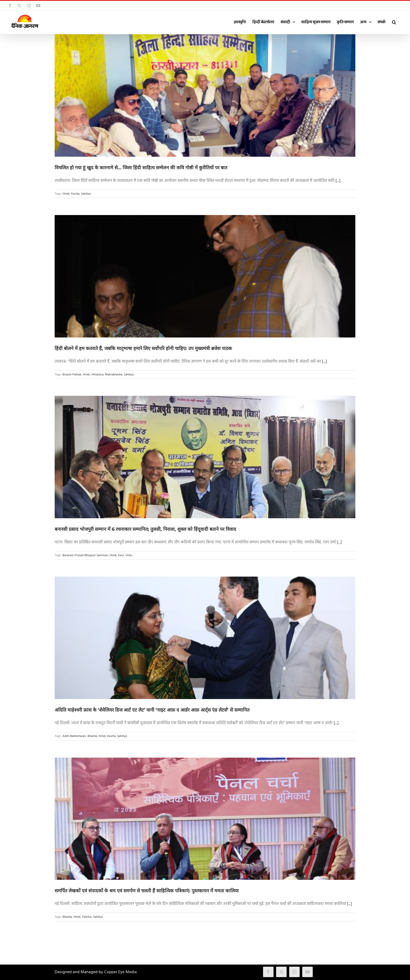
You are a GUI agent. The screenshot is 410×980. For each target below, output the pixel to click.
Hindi (66, 194)
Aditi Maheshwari (74, 736)
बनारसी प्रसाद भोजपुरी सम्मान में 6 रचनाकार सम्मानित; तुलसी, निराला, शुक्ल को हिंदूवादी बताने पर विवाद (145, 529)
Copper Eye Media (120, 972)
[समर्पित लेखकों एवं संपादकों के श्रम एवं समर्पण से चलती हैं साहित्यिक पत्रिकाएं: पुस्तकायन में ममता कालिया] (205, 819)
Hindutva (98, 375)
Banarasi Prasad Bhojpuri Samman (85, 555)
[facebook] (268, 972)
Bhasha (92, 736)
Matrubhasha (114, 375)
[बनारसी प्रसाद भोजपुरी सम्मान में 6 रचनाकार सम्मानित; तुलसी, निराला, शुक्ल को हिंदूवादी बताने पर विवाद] (205, 457)
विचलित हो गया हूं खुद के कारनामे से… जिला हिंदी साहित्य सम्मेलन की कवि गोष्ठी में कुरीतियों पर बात (141, 168)
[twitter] (281, 972)
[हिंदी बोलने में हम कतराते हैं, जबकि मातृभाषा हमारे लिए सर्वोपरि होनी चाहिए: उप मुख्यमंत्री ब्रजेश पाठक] (205, 276)
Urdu (129, 555)
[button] (394, 22)
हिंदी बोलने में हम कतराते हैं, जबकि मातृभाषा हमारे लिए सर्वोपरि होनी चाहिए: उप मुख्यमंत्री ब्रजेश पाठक (143, 348)
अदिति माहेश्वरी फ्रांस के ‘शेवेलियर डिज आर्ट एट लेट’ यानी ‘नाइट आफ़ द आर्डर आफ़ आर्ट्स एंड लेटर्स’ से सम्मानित (152, 710)
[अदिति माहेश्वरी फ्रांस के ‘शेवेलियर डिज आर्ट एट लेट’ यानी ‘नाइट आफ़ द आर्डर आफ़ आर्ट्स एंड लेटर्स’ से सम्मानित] (205, 638)
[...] (338, 181)
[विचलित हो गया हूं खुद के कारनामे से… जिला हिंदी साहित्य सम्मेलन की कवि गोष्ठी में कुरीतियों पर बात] (205, 95)
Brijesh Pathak (72, 375)
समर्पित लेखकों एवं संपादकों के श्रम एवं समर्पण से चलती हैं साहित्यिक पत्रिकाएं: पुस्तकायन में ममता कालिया (147, 891)
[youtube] (307, 972)
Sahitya (86, 194)
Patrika (87, 917)
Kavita (75, 194)
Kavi (121, 555)
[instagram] (294, 972)
